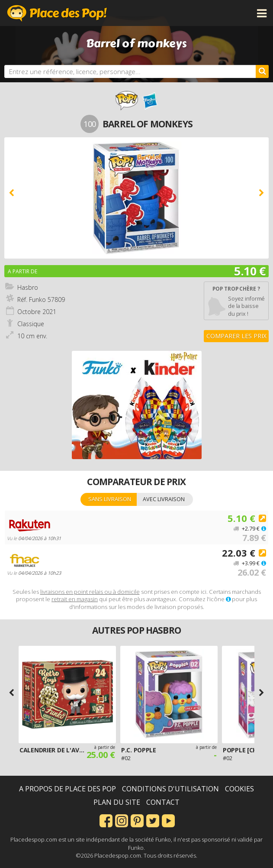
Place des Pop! (57, 13)
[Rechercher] (262, 71)
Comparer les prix (236, 336)
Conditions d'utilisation (170, 789)
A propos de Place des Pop (67, 789)
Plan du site (117, 802)
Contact (163, 802)
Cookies (239, 789)
